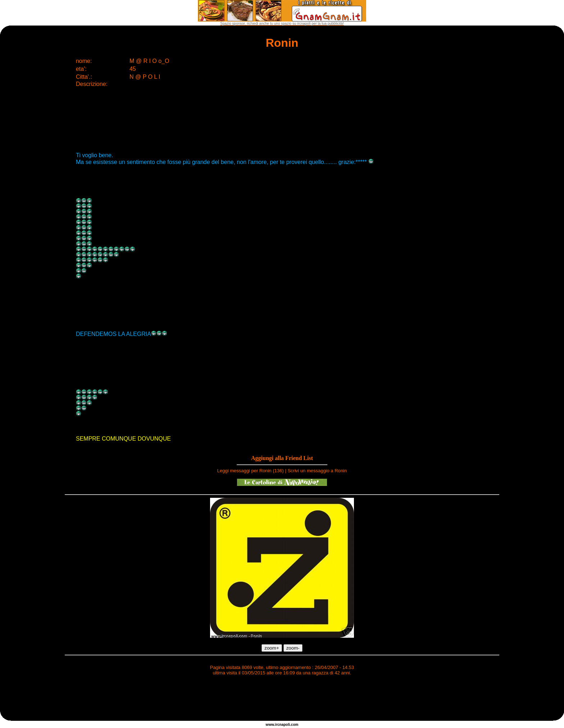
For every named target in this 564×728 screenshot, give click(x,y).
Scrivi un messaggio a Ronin (317, 471)
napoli (285, 725)
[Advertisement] (282, 699)
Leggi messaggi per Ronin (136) (251, 471)
